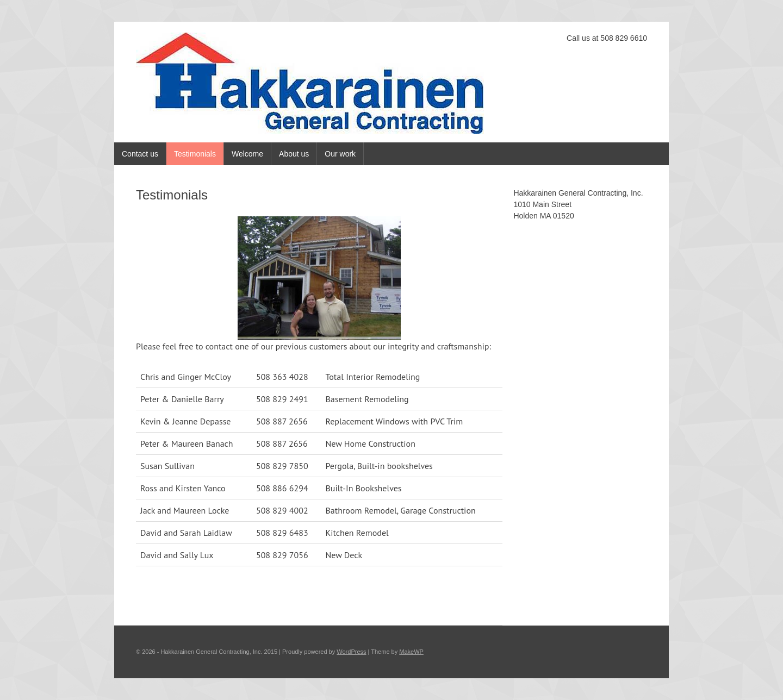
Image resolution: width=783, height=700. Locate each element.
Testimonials (195, 154)
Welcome (247, 154)
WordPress (351, 652)
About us (294, 154)
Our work (340, 154)
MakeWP (411, 652)
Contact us (140, 154)
